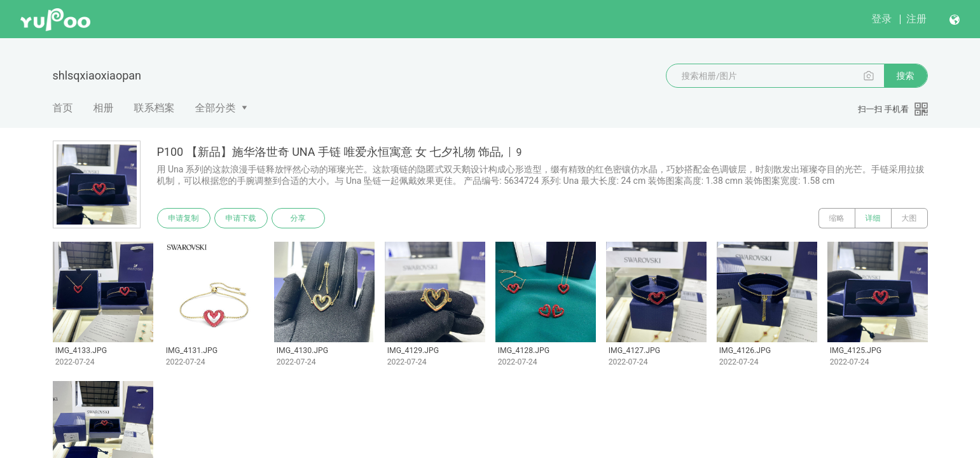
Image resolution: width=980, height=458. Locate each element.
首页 (63, 108)
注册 (916, 19)
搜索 (906, 76)
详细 (873, 218)
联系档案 (155, 108)
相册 (104, 108)
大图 (909, 218)
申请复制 (184, 218)
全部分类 (216, 108)
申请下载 (241, 218)
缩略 (837, 218)
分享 (298, 218)
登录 (881, 19)
